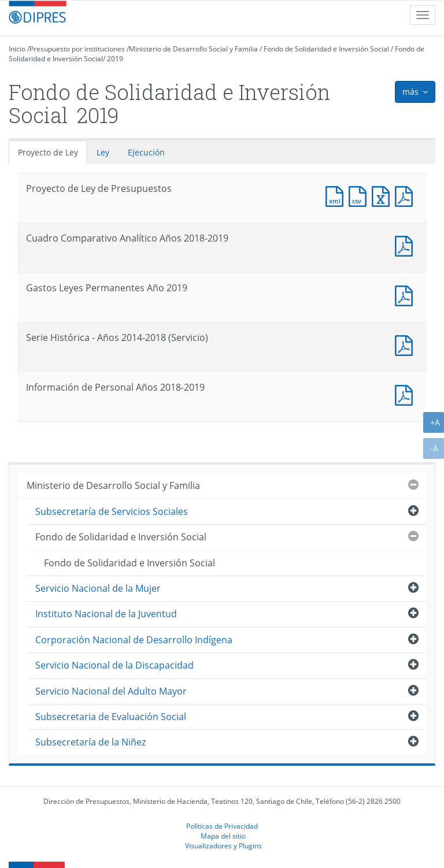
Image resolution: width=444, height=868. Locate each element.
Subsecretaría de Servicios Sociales (112, 511)
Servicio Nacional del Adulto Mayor (111, 691)
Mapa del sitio (223, 836)
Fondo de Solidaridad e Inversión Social (326, 49)
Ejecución (146, 152)
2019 (115, 59)
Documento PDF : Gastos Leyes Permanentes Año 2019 (406, 294)
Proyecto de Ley (48, 152)
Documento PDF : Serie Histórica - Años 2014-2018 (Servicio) (406, 344)
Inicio (17, 49)
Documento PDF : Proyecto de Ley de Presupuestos (406, 195)
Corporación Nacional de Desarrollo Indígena (134, 640)
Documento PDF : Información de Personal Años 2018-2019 (406, 394)
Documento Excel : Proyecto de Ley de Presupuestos (383, 195)
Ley (103, 152)
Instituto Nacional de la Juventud (106, 614)
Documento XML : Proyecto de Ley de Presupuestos (337, 195)
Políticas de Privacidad (222, 826)
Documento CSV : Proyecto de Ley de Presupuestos (360, 195)
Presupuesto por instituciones (77, 49)
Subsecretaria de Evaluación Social (111, 717)
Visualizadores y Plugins (223, 845)
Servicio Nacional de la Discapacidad (114, 665)
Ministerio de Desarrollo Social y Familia (193, 49)
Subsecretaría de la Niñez (90, 742)
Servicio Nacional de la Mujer (98, 588)
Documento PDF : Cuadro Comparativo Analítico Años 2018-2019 (406, 245)
